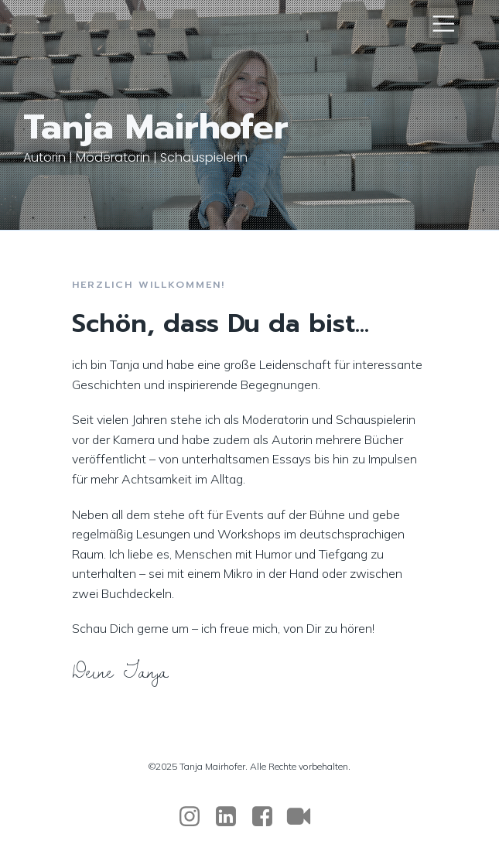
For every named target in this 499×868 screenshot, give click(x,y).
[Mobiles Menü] (444, 23)
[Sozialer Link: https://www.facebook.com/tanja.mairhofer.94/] (268, 817)
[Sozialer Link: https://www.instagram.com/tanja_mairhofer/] (195, 817)
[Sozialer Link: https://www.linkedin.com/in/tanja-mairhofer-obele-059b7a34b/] (232, 817)
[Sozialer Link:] (304, 817)
